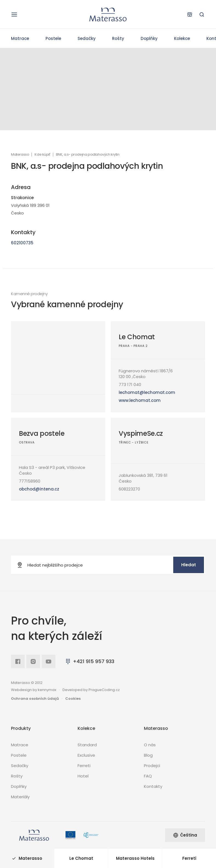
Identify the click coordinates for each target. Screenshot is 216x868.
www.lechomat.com (140, 400)
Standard (87, 745)
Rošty (118, 38)
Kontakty (153, 786)
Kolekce (182, 38)
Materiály (20, 797)
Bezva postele (42, 433)
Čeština (185, 835)
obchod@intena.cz (39, 489)
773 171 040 (130, 384)
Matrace (20, 38)
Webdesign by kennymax (34, 690)
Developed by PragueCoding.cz (91, 690)
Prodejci (152, 766)
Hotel (83, 776)
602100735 (22, 243)
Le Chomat (137, 337)
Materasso (20, 155)
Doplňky (149, 38)
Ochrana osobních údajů (35, 699)
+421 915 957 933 (89, 661)
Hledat (189, 565)
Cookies (73, 699)
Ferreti (84, 766)
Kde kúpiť (42, 155)
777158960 (30, 481)
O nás (150, 745)
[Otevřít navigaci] (14, 14)
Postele (53, 38)
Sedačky (87, 38)
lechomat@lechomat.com (147, 392)
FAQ (148, 776)
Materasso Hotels (135, 858)
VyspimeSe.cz (141, 433)
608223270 (129, 489)
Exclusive (86, 755)
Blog (148, 755)
